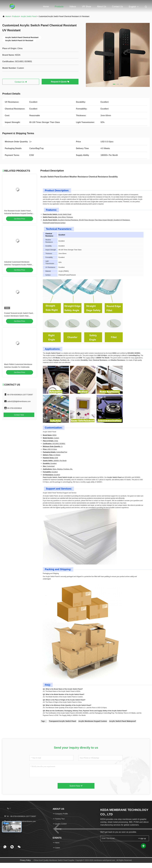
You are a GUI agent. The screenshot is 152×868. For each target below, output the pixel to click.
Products (59, 7)
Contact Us (117, 7)
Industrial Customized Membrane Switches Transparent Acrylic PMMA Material (18, 265)
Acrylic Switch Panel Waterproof (122, 721)
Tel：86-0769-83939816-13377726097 (20, 816)
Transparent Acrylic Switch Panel (62, 721)
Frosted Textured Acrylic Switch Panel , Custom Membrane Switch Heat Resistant (19, 316)
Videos (73, 7)
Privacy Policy (25, 860)
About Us (102, 7)
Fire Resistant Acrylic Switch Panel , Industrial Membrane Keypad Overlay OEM (18, 213)
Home (46, 7)
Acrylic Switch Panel (29, 16)
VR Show (86, 7)
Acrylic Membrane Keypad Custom (93, 721)
